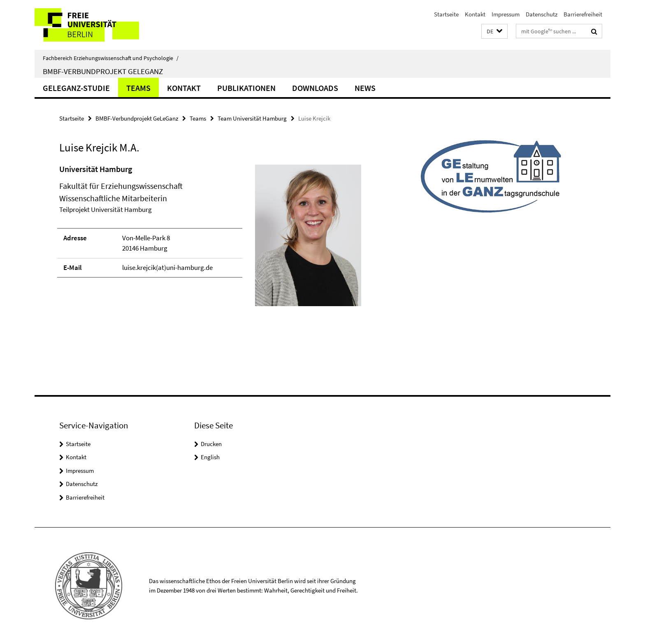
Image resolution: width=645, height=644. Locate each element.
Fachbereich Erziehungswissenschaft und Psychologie (111, 58)
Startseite (446, 14)
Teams (138, 88)
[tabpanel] (210, 239)
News (365, 88)
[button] (494, 31)
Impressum (506, 14)
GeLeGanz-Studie (76, 88)
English (210, 457)
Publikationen (246, 88)
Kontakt (475, 14)
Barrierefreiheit (583, 14)
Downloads (315, 88)
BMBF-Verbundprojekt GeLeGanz (103, 71)
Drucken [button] (211, 444)
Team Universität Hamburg (252, 118)
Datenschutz (542, 14)
